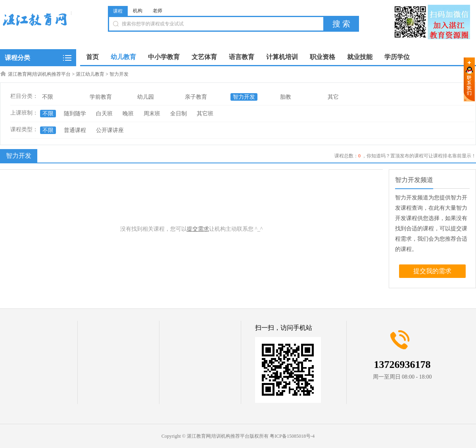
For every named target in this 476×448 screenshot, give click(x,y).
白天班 (104, 114)
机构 (138, 11)
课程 (118, 11)
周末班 (152, 114)
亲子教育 (196, 97)
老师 (157, 11)
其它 (333, 97)
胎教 (286, 97)
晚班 (128, 114)
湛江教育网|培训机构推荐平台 (39, 74)
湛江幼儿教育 (90, 74)
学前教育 (101, 97)
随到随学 (75, 114)
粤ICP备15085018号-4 (292, 436)
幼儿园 (146, 97)
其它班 (205, 114)
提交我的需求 (432, 271)
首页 (92, 57)
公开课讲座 (110, 130)
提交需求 (198, 229)
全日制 (178, 114)
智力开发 (119, 74)
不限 (48, 97)
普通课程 (75, 130)
